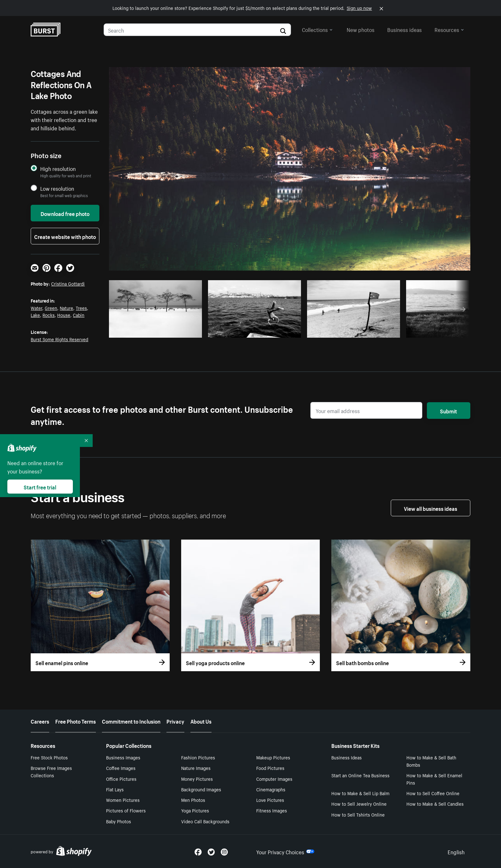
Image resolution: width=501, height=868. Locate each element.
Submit (448, 411)
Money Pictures (197, 779)
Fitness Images (272, 810)
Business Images (123, 757)
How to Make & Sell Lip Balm (360, 793)
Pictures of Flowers (126, 810)
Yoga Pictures (195, 810)
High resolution (58, 169)
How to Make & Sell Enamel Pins (434, 779)
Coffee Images (121, 768)
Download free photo (65, 213)
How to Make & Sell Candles (435, 803)
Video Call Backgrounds (205, 821)
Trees (81, 308)
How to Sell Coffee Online (433, 793)
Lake (35, 315)
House (64, 315)
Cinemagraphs (271, 789)
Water (36, 308)
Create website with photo (65, 236)
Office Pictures (121, 779)
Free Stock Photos (49, 757)
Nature (66, 308)
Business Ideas (347, 757)
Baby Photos (119, 821)
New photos (361, 29)
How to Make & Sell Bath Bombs (431, 761)
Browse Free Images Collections (51, 771)
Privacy (175, 721)
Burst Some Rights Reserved (59, 339)
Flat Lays (115, 789)
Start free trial (40, 487)
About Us (201, 721)
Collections (317, 29)
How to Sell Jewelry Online (359, 803)
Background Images (201, 789)
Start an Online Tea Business (360, 775)
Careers (40, 721)
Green (51, 308)
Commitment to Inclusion (131, 721)
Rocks (49, 315)
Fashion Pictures (198, 757)
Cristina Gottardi (68, 283)
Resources (449, 29)
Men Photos (193, 800)
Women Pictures (123, 800)
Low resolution (57, 188)
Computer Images (274, 779)
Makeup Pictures (273, 757)
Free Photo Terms (76, 721)
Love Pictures (270, 800)
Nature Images (196, 768)
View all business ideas (431, 508)
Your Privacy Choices (285, 851)
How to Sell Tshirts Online (358, 814)
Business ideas (405, 29)
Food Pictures (270, 768)
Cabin (79, 315)
